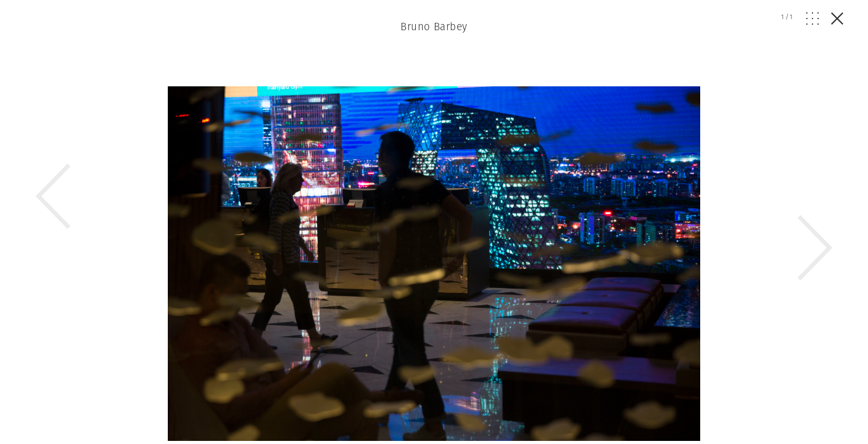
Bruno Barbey (434, 27)
